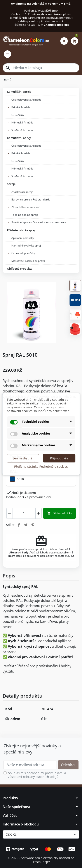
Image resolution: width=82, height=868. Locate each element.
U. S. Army (18, 115)
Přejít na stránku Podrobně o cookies (41, 466)
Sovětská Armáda (22, 130)
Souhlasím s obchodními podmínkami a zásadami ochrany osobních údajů (37, 775)
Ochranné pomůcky (23, 253)
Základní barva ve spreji (26, 207)
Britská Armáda (21, 107)
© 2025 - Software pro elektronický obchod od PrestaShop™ (41, 860)
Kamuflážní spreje (19, 92)
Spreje (11, 184)
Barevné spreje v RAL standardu (31, 199)
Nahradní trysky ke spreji (26, 246)
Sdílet (19, 525)
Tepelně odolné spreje (25, 215)
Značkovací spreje (22, 192)
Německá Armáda (22, 122)
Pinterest (33, 525)
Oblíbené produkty (20, 269)
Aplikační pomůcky (23, 238)
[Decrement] (9, 513)
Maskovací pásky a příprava (28, 261)
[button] (64, 41)
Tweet (26, 525)
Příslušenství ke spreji (22, 230)
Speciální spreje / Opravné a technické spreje (39, 222)
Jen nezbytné (23, 458)
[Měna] (41, 834)
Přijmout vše (59, 458)
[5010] (17, 479)
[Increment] (38, 513)
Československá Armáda (26, 100)
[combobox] (41, 68)
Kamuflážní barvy (19, 138)
